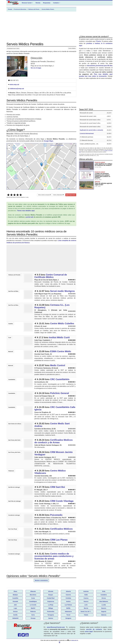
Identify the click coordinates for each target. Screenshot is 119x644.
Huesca (86, 601)
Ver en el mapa (36, 68)
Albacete (33, 591)
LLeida (104, 605)
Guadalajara (33, 601)
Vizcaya (33, 618)
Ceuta (33, 598)
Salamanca (68, 612)
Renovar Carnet (27, 3)
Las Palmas (68, 605)
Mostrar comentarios (41, 580)
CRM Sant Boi (58, 487)
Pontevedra (51, 612)
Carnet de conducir (100, 162)
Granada (15, 601)
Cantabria (104, 595)
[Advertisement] (41, 27)
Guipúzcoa (51, 601)
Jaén (15, 605)
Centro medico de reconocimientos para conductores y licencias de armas (54, 556)
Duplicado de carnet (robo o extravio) (91, 130)
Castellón (15, 598)
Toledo (86, 615)
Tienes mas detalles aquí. (26, 211)
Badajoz (15, 595)
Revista (38, 3)
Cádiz (86, 595)
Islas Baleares (104, 601)
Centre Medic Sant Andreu (52, 425)
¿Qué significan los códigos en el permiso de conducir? (104, 165)
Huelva (68, 601)
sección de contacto (94, 629)
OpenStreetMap (66, 189)
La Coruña (33, 605)
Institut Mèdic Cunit (59, 337)
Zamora (51, 618)
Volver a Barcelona (58, 195)
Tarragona (51, 615)
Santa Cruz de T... (86, 612)
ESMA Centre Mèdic (61, 351)
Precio (99, 41)
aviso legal (89, 631)
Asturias (86, 591)
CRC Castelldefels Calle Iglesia (55, 408)
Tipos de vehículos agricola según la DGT (103, 184)
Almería (68, 591)
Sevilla (15, 615)
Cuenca (86, 598)
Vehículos (97, 182)
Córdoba (68, 598)
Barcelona (33, 595)
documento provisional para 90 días (100, 66)
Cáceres (68, 595)
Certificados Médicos (61, 529)
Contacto (57, 3)
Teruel (68, 615)
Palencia (33, 612)
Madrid (33, 608)
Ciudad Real (51, 598)
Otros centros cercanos (44, 195)
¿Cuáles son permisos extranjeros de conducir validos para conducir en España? (102, 176)
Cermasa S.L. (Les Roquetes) (52, 306)
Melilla (68, 608)
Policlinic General (60, 393)
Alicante (51, 591)
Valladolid (15, 618)
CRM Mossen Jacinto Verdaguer (54, 453)
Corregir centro (71, 195)
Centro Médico (72, 48)
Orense (15, 612)
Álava (15, 591)
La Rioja (51, 605)
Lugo (15, 608)
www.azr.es (75, 640)
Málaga (51, 608)
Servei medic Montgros (62, 291)
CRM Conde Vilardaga (62, 501)
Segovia (104, 612)
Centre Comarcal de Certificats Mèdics (51, 276)
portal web (30, 217)
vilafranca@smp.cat (17, 89)
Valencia (104, 615)
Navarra (104, 608)
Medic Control (58, 365)
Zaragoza (68, 618)
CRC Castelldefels (60, 379)
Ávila (104, 591)
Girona (104, 598)
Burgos (51, 595)
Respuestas (47, 3)
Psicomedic (56, 515)
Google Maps (48, 141)
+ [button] (9, 146)
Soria (33, 615)
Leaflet (59, 189)
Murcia (86, 608)
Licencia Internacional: (87, 133)
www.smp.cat (14, 84)
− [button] (9, 148)
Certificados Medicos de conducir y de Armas (54, 441)
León (86, 605)
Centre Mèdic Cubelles (62, 323)
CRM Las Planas (59, 540)
